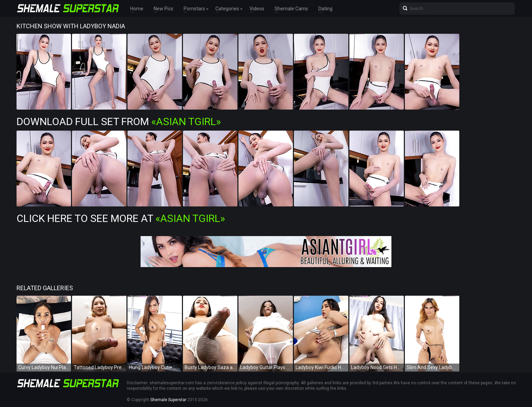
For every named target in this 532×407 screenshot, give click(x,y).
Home (137, 9)
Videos (257, 9)
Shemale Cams (291, 9)
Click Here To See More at (121, 218)
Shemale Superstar (168, 400)
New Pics (163, 9)
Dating (325, 9)
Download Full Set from (119, 121)
